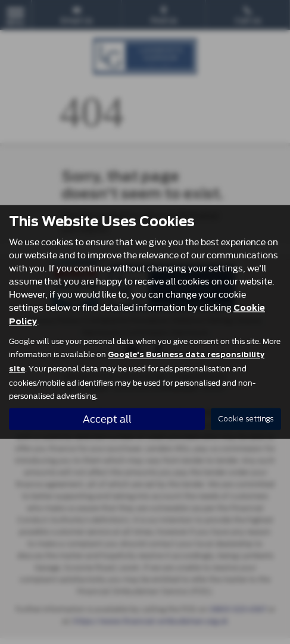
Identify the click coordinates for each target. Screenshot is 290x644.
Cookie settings (246, 419)
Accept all (107, 419)
